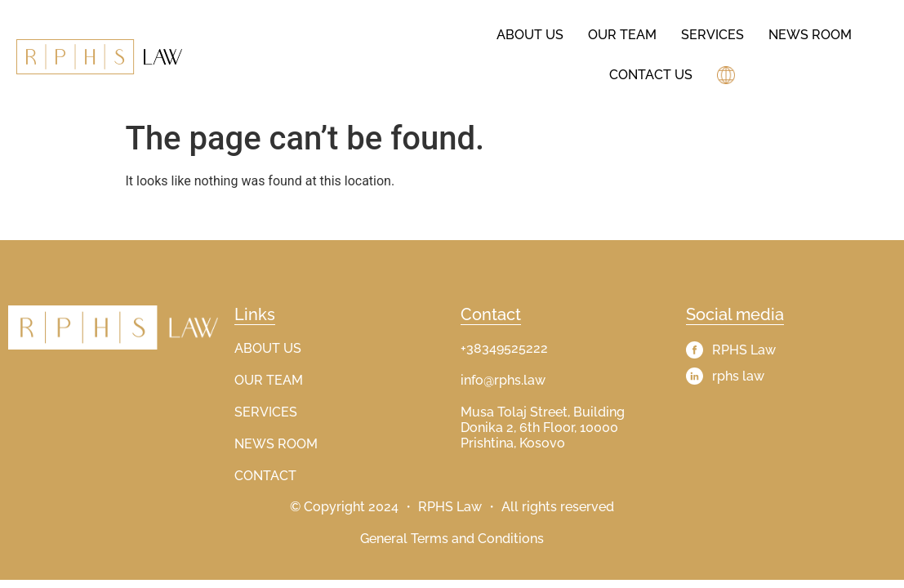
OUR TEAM (269, 380)
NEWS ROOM (276, 444)
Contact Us (651, 75)
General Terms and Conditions (452, 539)
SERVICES (266, 412)
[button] (728, 75)
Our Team (622, 35)
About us (530, 35)
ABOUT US (268, 348)
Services (713, 35)
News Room (810, 35)
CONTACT (265, 476)
